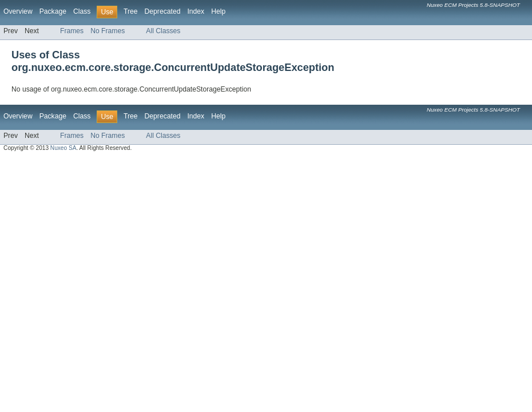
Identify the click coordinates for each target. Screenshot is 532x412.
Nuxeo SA (63, 148)
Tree (131, 11)
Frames (72, 31)
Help (218, 11)
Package (53, 11)
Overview (18, 11)
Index (196, 11)
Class (82, 11)
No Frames (108, 31)
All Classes (163, 31)
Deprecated (163, 11)
